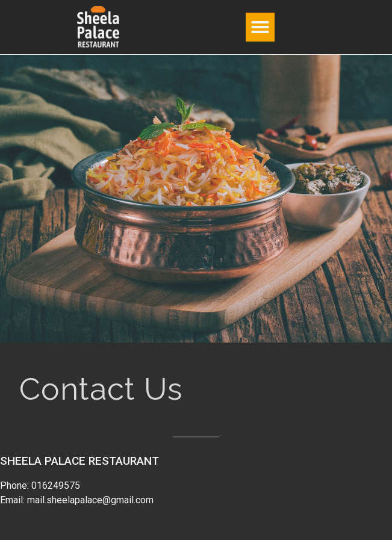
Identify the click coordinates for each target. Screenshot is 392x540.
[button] (260, 27)
